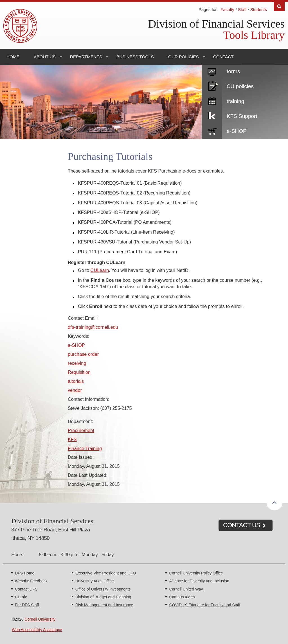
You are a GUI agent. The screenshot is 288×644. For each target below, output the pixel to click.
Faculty (227, 9)
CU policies (240, 86)
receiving (77, 363)
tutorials (76, 381)
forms (233, 71)
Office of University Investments (103, 589)
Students (259, 9)
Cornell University (40, 619)
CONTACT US (242, 525)
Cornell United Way (186, 589)
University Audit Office (95, 581)
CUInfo (21, 597)
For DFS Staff (27, 605)
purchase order (83, 354)
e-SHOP (237, 131)
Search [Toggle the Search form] (279, 7)
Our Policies (184, 57)
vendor (75, 390)
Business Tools (135, 57)
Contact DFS (26, 589)
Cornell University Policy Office (196, 573)
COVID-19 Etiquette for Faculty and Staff (205, 605)
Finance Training (85, 448)
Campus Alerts (182, 597)
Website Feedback (31, 581)
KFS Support (242, 116)
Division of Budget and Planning (103, 597)
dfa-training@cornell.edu (93, 327)
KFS (72, 439)
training (235, 101)
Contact (223, 57)
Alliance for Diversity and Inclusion (199, 581)
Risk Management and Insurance (104, 605)
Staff (242, 9)
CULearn (100, 270)
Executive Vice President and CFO (106, 573)
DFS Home (25, 573)
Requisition (79, 372)
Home (13, 57)
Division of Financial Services (216, 24)
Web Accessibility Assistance (37, 630)
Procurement (81, 430)
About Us (45, 57)
